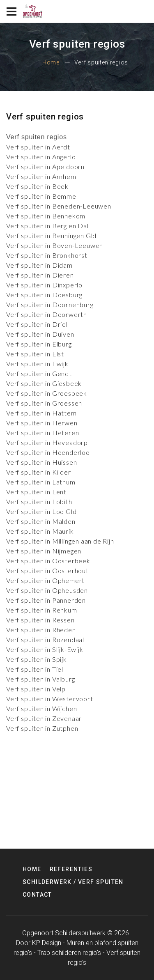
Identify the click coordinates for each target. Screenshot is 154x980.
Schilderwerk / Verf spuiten (73, 882)
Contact (37, 895)
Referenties (71, 869)
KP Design (47, 943)
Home (51, 62)
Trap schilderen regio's (69, 953)
